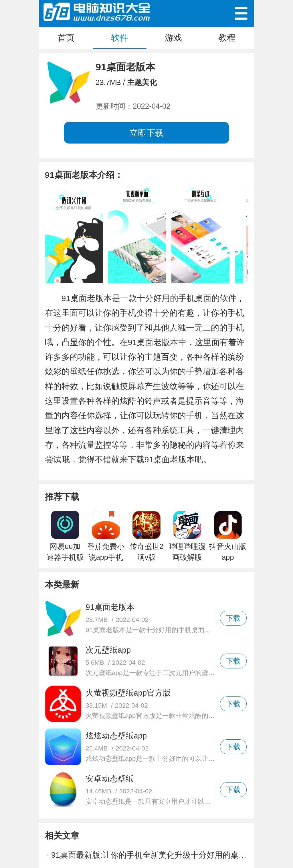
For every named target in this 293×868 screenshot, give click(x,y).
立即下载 (146, 133)
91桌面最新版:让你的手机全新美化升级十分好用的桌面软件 (150, 855)
